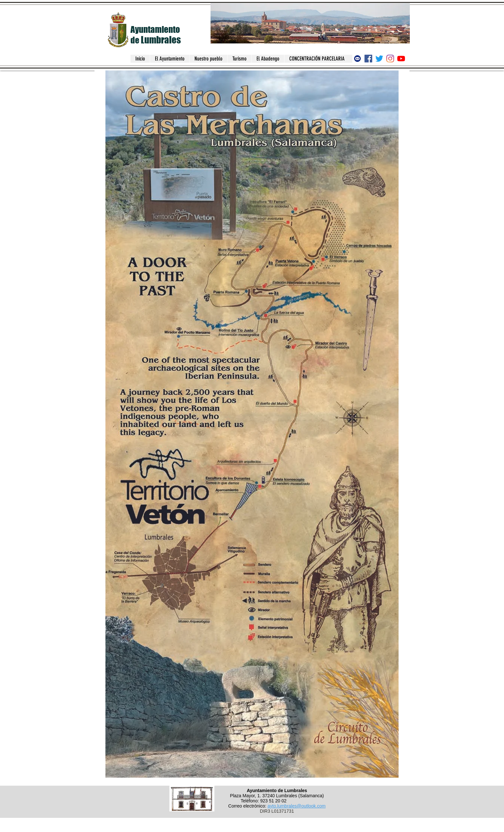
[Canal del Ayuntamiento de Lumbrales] (401, 59)
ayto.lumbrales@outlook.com (297, 806)
